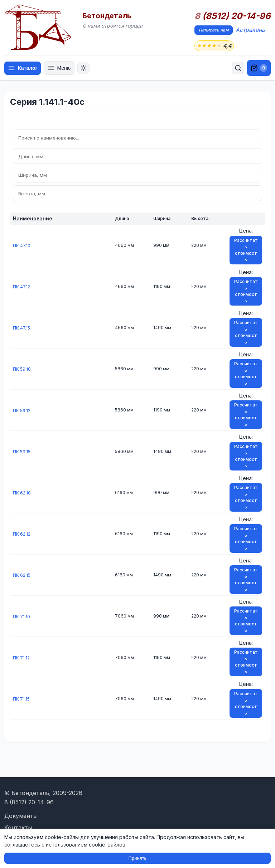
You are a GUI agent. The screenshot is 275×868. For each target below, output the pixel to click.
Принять (138, 858)
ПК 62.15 (23, 576)
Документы (21, 816)
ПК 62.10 (23, 493)
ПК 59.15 (23, 452)
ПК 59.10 (23, 369)
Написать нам (214, 30)
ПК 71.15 (22, 699)
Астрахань (250, 30)
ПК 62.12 (23, 534)
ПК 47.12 (23, 287)
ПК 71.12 (22, 658)
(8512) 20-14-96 (233, 16)
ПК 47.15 (23, 328)
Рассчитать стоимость (246, 251)
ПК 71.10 (22, 617)
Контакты (18, 828)
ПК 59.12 (23, 411)
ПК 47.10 (23, 246)
